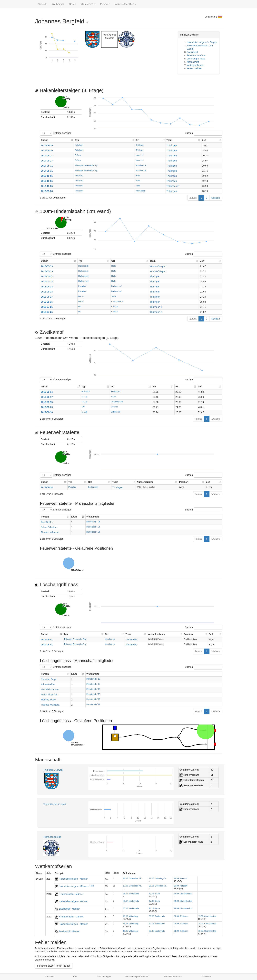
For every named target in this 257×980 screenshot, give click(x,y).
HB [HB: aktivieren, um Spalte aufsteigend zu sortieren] (154, 386)
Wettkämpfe (58, 4)
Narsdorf (140, 155)
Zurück (193, 198)
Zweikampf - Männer (67, 909)
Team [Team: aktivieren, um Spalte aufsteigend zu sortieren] (169, 140)
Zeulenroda (131, 640)
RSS (75, 977)
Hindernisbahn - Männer (69, 894)
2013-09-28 (47, 191)
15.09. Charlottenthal (207, 916)
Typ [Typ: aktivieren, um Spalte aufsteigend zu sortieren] (77, 140)
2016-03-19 (47, 266)
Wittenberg (116, 412)
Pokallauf (79, 145)
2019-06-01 (47, 640)
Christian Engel (49, 679)
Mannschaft (193, 62)
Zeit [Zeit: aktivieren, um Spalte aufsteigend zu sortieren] (204, 140)
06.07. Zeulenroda (131, 894)
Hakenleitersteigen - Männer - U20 (74, 886)
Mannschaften (88, 4)
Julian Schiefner (49, 527)
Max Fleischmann (50, 689)
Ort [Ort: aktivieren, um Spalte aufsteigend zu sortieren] (138, 140)
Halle (138, 176)
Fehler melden (194, 68)
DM (80, 307)
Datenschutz (207, 977)
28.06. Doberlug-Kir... (158, 878)
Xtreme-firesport (158, 266)
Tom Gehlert (47, 522)
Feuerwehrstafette (196, 55)
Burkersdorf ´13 (93, 522)
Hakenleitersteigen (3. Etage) (202, 42)
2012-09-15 (47, 302)
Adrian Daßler (48, 684)
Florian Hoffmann (50, 532)
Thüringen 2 (156, 307)
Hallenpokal (83, 266)
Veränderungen (104, 977)
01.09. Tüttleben (181, 916)
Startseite (42, 4)
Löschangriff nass (196, 59)
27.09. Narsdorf (181, 878)
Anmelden (49, 977)
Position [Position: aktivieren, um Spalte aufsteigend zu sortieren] (184, 482)
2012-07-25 (47, 307)
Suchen (203, 133)
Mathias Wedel (49, 700)
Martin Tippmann (49, 695)
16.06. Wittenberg (131, 916)
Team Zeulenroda (52, 837)
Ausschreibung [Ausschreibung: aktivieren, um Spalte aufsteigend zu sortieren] (145, 482)
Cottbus (115, 307)
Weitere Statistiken (126, 4)
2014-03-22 (47, 276)
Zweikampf (192, 52)
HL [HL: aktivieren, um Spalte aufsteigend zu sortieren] (177, 386)
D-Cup (78, 155)
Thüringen (172, 145)
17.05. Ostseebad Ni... (133, 878)
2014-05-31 (47, 166)
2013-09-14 (47, 287)
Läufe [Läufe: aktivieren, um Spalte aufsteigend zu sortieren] (74, 517)
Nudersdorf (141, 191)
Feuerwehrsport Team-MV (137, 977)
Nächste (216, 198)
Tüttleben (140, 145)
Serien (73, 4)
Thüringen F (173, 186)
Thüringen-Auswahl (53, 770)
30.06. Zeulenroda (157, 916)
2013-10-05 (47, 176)
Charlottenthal (117, 302)
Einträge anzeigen (56, 133)
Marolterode (141, 165)
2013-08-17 (47, 297)
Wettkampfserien (195, 65)
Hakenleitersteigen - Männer (71, 879)
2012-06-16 (47, 412)
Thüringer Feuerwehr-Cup (86, 165)
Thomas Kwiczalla (50, 705)
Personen (105, 4)
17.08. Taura (154, 894)
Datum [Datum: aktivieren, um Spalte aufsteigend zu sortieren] (45, 140)
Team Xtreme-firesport (55, 804)
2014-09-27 (47, 156)
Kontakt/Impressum (173, 977)
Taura (114, 296)
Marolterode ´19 (93, 679)
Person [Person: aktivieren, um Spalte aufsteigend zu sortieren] (45, 517)
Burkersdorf (116, 286)
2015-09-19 (47, 145)
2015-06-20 (47, 151)
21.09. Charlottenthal (183, 894)
